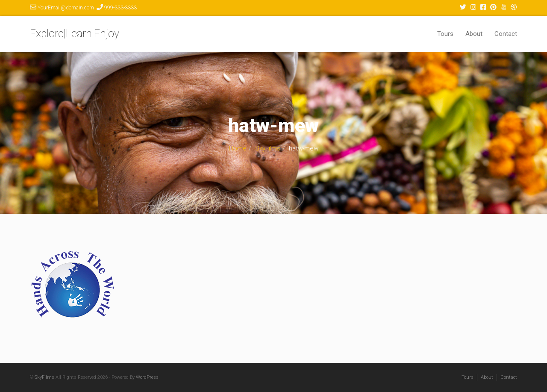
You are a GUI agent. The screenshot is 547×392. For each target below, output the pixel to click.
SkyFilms (268, 148)
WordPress (147, 377)
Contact (506, 34)
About (474, 34)
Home (238, 148)
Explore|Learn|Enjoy (75, 34)
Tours (445, 34)
